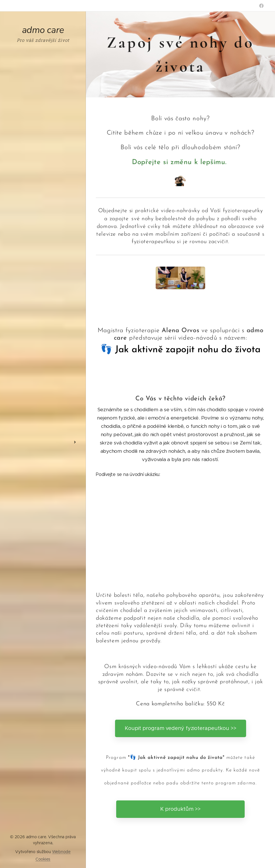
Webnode (61, 852)
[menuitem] (43, 425)
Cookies (43, 859)
